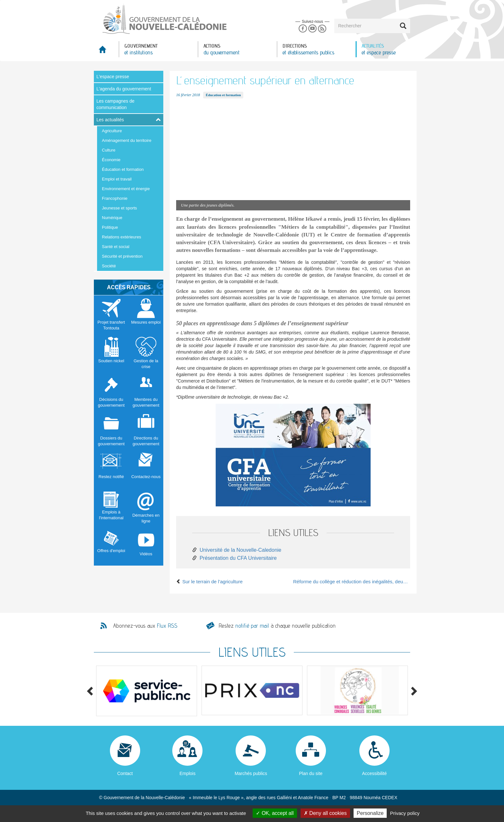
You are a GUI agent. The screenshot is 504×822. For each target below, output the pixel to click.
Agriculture (112, 131)
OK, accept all (275, 813)
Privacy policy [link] (405, 813)
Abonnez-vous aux (145, 626)
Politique (110, 227)
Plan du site (311, 773)
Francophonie (115, 198)
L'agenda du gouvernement (124, 89)
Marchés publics (251, 773)
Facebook (303, 29)
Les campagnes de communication (115, 104)
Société (109, 266)
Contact (125, 773)
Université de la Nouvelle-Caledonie (240, 550)
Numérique (112, 218)
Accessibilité (374, 773)
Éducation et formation (123, 169)
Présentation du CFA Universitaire (238, 558)
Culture (109, 150)
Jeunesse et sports (119, 208)
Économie (111, 160)
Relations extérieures (122, 237)
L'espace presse (113, 77)
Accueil (106, 51)
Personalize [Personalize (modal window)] (370, 813)
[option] (147, 691)
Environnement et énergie (126, 189)
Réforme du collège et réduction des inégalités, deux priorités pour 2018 (352, 582)
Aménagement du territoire (127, 140)
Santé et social (116, 247)
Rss (322, 29)
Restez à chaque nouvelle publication (277, 626)
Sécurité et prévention (122, 256)
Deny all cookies (325, 813)
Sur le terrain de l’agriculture (209, 582)
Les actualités (110, 120)
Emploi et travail (117, 179)
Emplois (187, 773)
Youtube (312, 29)
